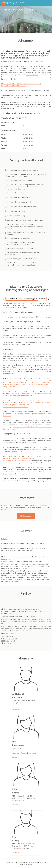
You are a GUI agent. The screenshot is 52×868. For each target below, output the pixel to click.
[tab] (22, 437)
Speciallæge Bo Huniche (15, 3)
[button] (25, 27)
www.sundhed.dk (32, 75)
